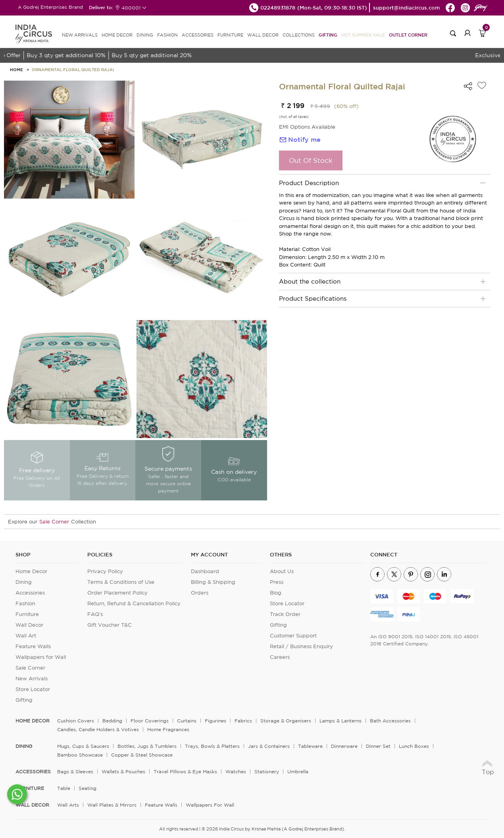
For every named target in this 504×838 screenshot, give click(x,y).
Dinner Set (378, 746)
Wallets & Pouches (123, 771)
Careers (280, 657)
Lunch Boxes (414, 746)
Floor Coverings (150, 721)
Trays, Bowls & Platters (212, 746)
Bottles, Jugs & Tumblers (147, 746)
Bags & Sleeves (75, 771)
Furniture (27, 614)
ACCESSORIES (198, 35)
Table (64, 788)
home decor (33, 721)
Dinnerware (344, 746)
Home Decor (31, 571)
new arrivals (80, 35)
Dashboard (205, 571)
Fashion (25, 603)
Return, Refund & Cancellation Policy (134, 603)
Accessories (30, 593)
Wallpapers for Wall (41, 657)
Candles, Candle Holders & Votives (98, 729)
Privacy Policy (105, 571)
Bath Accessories (390, 721)
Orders (200, 593)
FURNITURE (230, 35)
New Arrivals (32, 679)
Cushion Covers (76, 721)
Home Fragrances (168, 729)
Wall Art (26, 636)
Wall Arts (68, 805)
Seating (88, 788)
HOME (16, 70)
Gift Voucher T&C (110, 625)
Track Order (285, 614)
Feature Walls (33, 646)
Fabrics (243, 721)
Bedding (112, 721)
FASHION (167, 35)
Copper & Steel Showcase (142, 755)
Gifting (328, 35)
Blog (276, 593)
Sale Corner (54, 522)
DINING (145, 35)
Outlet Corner (408, 35)
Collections (299, 35)
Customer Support (293, 636)
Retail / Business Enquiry (301, 646)
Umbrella (298, 771)
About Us (282, 571)
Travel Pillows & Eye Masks (185, 771)
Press (277, 582)
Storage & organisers (286, 721)
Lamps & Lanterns (340, 721)
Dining (24, 582)
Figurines (215, 721)
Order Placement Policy (117, 593)
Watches (236, 771)
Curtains (187, 721)
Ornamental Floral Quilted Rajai (73, 70)
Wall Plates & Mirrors (112, 805)
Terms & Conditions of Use (121, 582)
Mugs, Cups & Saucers (83, 746)
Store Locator (33, 689)
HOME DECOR (117, 35)
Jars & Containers (269, 746)
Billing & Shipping (213, 582)
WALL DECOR (263, 35)
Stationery (267, 771)
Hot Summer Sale (363, 35)
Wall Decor (29, 625)
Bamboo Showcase (80, 755)
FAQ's (95, 614)
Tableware (310, 746)
